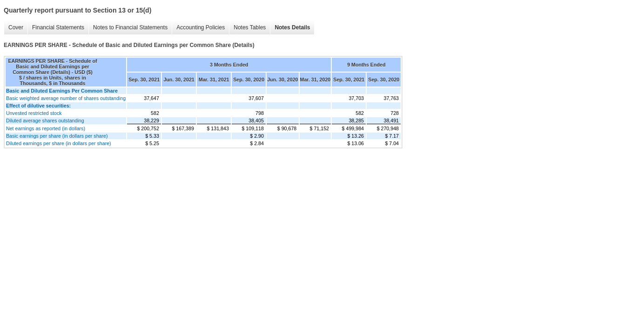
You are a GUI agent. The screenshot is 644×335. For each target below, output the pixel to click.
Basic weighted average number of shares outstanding (66, 98)
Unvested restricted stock (34, 113)
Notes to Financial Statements (130, 27)
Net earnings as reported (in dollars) (46, 128)
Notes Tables (250, 27)
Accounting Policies (201, 27)
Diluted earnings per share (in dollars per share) (59, 143)
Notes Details (292, 27)
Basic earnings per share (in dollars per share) (57, 136)
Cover (16, 27)
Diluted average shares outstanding (45, 121)
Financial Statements (58, 27)
